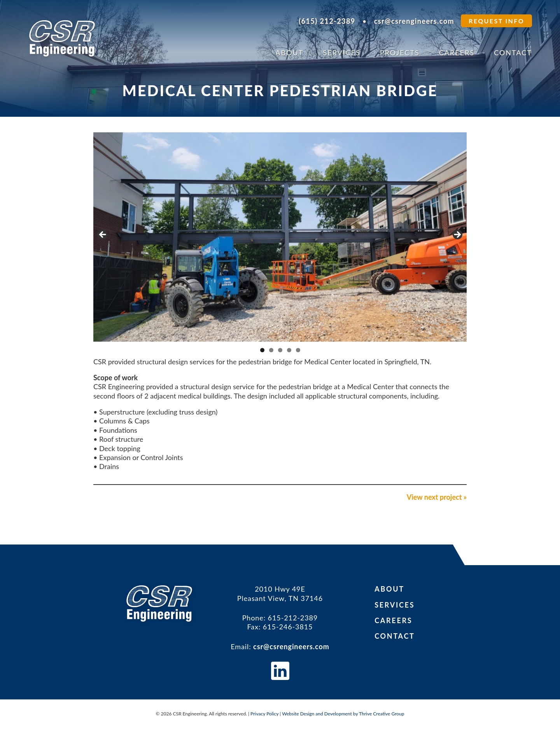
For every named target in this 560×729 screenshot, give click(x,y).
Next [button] (457, 235)
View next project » (437, 497)
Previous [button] (103, 235)
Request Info (496, 21)
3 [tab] (280, 350)
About (289, 53)
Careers (457, 53)
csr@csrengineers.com (414, 21)
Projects (400, 53)
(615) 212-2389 (327, 21)
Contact (513, 53)
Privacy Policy (264, 714)
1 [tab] (262, 350)
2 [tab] (271, 350)
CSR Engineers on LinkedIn (280, 671)
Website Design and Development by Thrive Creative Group (343, 714)
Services (342, 53)
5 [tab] (298, 350)
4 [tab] (289, 350)
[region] (280, 237)
